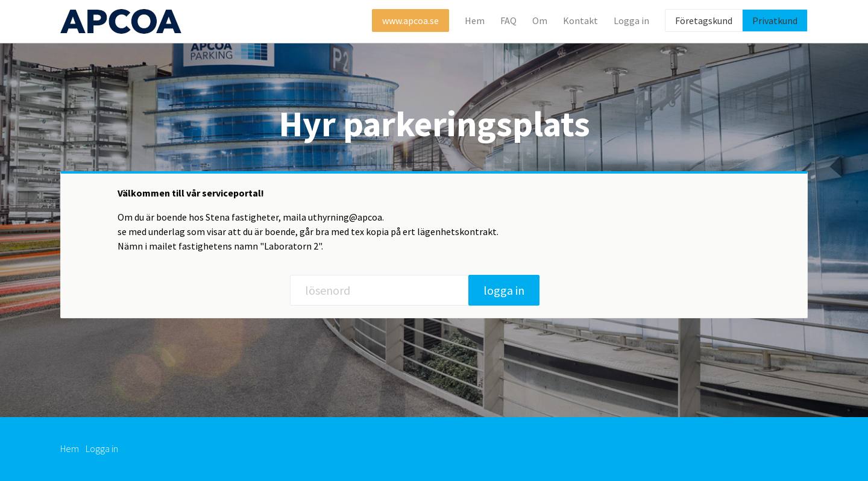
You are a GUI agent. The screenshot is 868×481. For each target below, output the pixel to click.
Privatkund (775, 20)
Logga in (102, 448)
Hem (475, 20)
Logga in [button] (631, 20)
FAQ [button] (508, 20)
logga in (504, 290)
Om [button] (540, 20)
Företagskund (704, 20)
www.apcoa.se (410, 20)
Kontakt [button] (580, 20)
